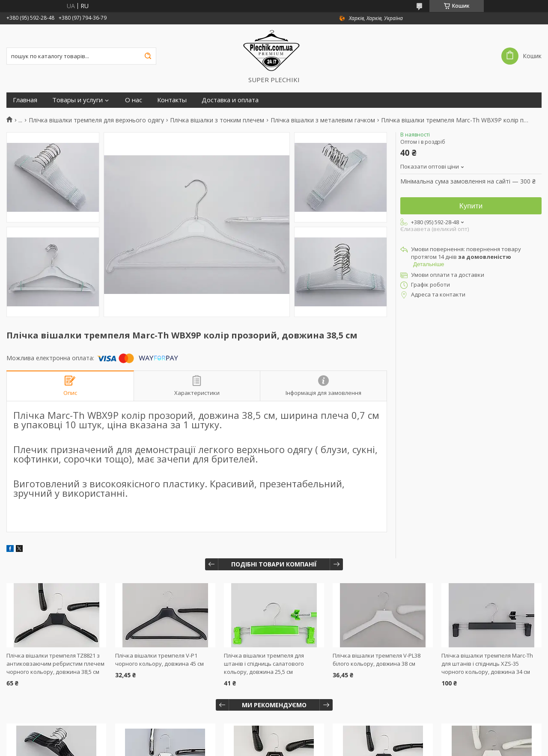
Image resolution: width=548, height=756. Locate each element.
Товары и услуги (77, 100)
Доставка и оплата (230, 100)
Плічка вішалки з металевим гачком (323, 120)
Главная (25, 100)
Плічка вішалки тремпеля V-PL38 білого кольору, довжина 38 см (377, 660)
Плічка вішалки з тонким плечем (217, 120)
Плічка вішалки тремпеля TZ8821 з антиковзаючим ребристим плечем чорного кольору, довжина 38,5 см (55, 664)
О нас (134, 100)
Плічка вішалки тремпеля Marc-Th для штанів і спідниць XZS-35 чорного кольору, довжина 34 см (487, 664)
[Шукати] (148, 56)
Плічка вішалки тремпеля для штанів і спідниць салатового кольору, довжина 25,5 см (264, 664)
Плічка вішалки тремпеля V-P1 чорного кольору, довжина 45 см (159, 660)
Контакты (172, 100)
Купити (471, 206)
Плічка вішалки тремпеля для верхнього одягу (96, 120)
